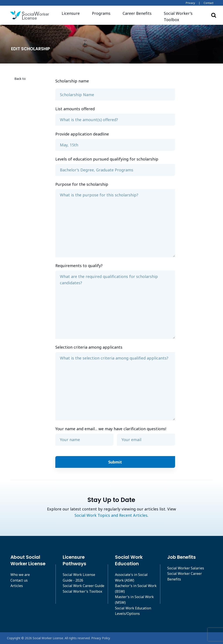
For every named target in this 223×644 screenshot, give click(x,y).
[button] (183, 17)
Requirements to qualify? (79, 266)
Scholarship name (72, 81)
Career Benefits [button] (137, 13)
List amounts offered (75, 109)
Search (214, 15)
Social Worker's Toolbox (82, 591)
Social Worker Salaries (186, 568)
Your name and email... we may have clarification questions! (111, 429)
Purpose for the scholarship (82, 184)
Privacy (190, 3)
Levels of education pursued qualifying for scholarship (107, 159)
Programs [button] (101, 13)
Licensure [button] (71, 13)
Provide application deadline (82, 134)
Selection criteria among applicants (89, 347)
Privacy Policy (101, 638)
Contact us (19, 580)
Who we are (20, 575)
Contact (209, 3)
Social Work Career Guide (84, 586)
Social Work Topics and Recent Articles (111, 515)
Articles (17, 586)
